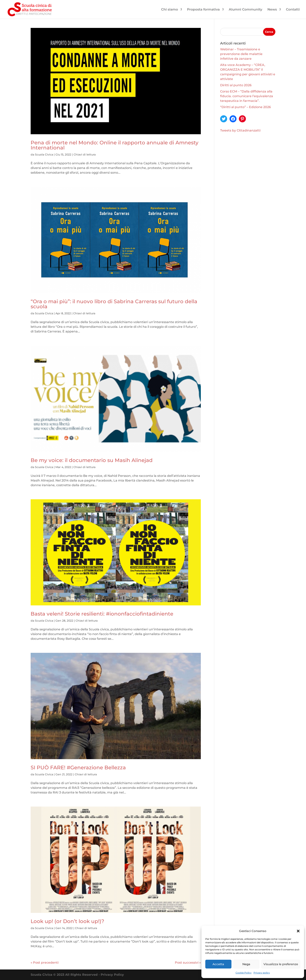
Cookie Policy (244, 973)
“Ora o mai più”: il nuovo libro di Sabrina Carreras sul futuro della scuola (114, 304)
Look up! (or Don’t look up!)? (68, 921)
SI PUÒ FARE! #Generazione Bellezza (78, 768)
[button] (298, 931)
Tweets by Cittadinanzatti (240, 130)
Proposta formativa (203, 10)
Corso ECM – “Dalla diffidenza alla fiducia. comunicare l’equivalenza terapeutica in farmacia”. (247, 96)
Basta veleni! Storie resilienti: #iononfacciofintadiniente (102, 614)
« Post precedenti (45, 963)
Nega (246, 964)
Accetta (218, 964)
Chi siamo (170, 10)
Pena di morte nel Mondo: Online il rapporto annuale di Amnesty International (115, 145)
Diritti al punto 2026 (236, 85)
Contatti (293, 10)
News (272, 10)
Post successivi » (188, 963)
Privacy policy (262, 973)
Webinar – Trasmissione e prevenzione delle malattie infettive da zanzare (241, 54)
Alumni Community (246, 10)
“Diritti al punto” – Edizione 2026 (246, 107)
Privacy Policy (112, 975)
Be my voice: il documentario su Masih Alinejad (92, 460)
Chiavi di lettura (85, 155)
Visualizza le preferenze (281, 964)
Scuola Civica (44, 155)
